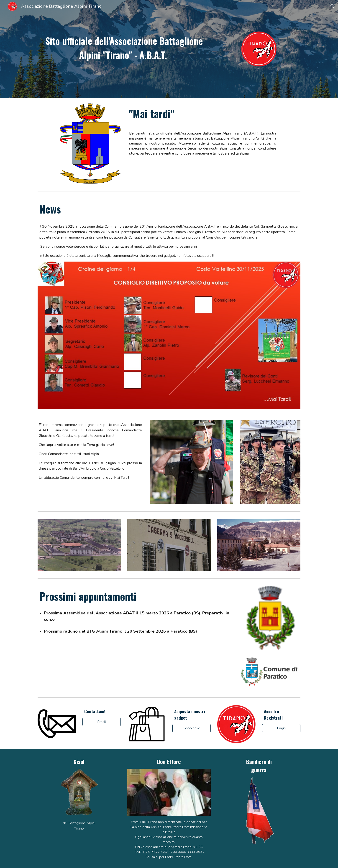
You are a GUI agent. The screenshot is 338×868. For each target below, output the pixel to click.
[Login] (281, 728)
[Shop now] (192, 728)
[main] (124, 47)
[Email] (102, 722)
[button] (333, 6)
